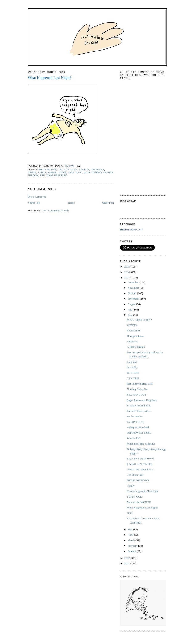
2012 (127, 558)
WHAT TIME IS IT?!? (139, 320)
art (60, 170)
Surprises (132, 341)
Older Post (108, 203)
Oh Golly (132, 367)
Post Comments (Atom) (56, 210)
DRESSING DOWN (138, 480)
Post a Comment (37, 197)
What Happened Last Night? (50, 78)
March (132, 540)
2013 (127, 277)
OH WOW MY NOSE (139, 433)
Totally (131, 486)
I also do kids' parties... (139, 411)
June (130, 315)
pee (42, 175)
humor (52, 173)
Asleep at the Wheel (138, 427)
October (132, 293)
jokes (62, 173)
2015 (127, 267)
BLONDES (133, 373)
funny (42, 173)
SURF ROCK (134, 497)
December (134, 282)
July (130, 310)
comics (84, 170)
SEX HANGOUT (136, 395)
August (132, 304)
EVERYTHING (136, 422)
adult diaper (47, 170)
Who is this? (134, 438)
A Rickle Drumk (136, 347)
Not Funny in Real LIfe (140, 384)
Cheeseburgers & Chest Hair (142, 491)
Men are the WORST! (139, 502)
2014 (127, 272)
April (131, 535)
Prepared (132, 362)
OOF (130, 513)
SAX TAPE (133, 378)
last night (75, 173)
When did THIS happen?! (141, 444)
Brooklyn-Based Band (139, 405)
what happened (57, 175)
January (132, 551)
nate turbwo (93, 173)
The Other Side (135, 475)
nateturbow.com (131, 229)
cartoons (71, 170)
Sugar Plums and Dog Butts (142, 400)
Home (71, 203)
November (134, 288)
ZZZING (132, 325)
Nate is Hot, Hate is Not (140, 469)
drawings (97, 170)
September (134, 299)
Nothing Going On (137, 389)
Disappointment (136, 336)
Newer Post (34, 203)
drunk (32, 173)
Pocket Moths (134, 416)
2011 (127, 563)
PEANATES (134, 330)
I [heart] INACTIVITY (140, 464)
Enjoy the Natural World (140, 458)
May (130, 529)
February (133, 546)
